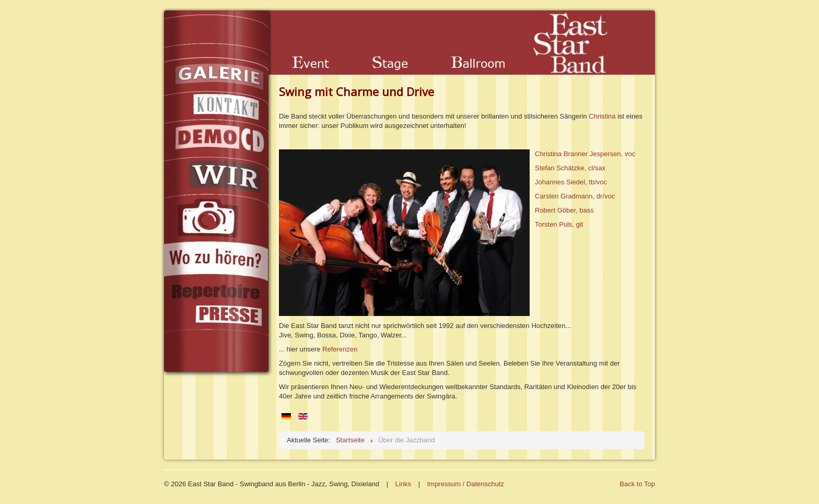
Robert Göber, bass (564, 210)
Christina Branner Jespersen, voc (585, 154)
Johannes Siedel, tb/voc (571, 182)
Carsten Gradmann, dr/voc (575, 196)
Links (403, 484)
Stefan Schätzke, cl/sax (570, 168)
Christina (603, 116)
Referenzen (340, 349)
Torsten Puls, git (559, 224)
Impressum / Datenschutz (466, 484)
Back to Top (637, 484)
